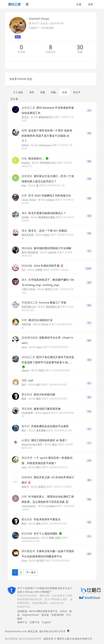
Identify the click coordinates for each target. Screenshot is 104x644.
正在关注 (51, 52)
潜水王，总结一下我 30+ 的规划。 (46, 231)
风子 (24, 385)
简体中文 (22, 622)
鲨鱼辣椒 (41, 430)
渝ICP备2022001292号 (52, 631)
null (27, 380)
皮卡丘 (25, 117)
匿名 (24, 399)
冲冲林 (25, 217)
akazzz (25, 370)
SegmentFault (31, 615)
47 (89, 554)
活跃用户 (30, 588)
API (37, 592)
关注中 (77, 92)
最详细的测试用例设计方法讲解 (47, 248)
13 (89, 179)
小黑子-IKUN (28, 289)
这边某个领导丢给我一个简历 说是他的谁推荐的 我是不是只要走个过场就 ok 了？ (47, 136)
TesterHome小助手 (32, 444)
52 (89, 305)
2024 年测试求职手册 (41, 266)
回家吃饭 (26, 324)
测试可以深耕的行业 (37, 320)
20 (89, 480)
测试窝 (45, 615)
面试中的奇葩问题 (38, 394)
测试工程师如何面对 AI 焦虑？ (45, 440)
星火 (24, 430)
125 (88, 268)
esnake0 (51, 506)
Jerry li (47, 413)
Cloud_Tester (29, 200)
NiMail (25, 145)
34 (89, 499)
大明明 (39, 270)
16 (89, 216)
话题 (43, 92)
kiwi (24, 185)
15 (89, 233)
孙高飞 (49, 289)
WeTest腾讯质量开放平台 (43, 611)
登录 (91, 4)
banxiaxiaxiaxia (30, 538)
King (24, 560)
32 (89, 522)
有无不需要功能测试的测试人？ (44, 213)
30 (80, 47)
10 (89, 133)
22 (89, 340)
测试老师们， (33, 158)
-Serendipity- (29, 506)
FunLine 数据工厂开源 (44, 302)
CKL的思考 (27, 413)
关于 (20, 588)
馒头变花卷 (27, 235)
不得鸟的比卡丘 (48, 163)
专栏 (32, 92)
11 (89, 323)
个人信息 (18, 92)
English (47, 622)
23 (89, 283)
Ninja (46, 235)
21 (89, 383)
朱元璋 (40, 560)
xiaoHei (52, 252)
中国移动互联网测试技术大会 (53, 588)
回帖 (53, 92)
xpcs (24, 347)
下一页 (31, 572)
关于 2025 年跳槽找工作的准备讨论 (46, 195)
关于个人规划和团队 (40, 533)
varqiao (50, 200)
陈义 (55, 444)
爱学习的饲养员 (30, 252)
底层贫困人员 (29, 307)
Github (29, 592)
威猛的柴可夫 (46, 117)
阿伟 (41, 370)
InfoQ (64, 611)
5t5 (23, 270)
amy (24, 467)
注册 (79, 4)
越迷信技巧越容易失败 (41, 409)
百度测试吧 (58, 615)
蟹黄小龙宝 (55, 538)
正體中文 (35, 622)
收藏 (80, 52)
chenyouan (45, 145)
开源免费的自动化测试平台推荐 (45, 426)
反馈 (20, 592)
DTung (45, 324)
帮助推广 (47, 592)
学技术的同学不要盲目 (41, 519)
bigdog (26, 163)
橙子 (39, 467)
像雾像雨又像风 (47, 217)
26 (89, 161)
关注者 (21, 52)
